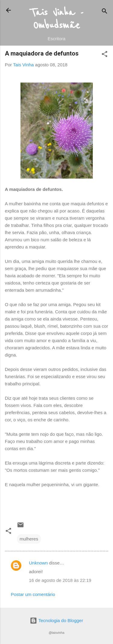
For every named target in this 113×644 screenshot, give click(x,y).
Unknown (38, 563)
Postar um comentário (33, 594)
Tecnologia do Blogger (56, 620)
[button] (105, 55)
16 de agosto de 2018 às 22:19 (60, 580)
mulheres (29, 539)
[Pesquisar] (105, 12)
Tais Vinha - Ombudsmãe (57, 19)
